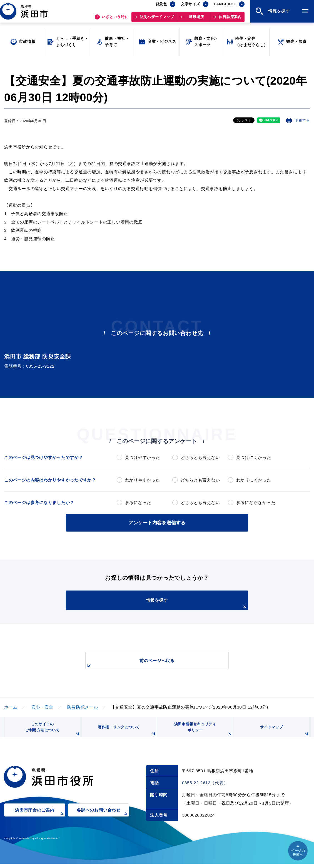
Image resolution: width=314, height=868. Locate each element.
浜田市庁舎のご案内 (40, 818)
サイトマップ (284, 734)
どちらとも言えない (200, 457)
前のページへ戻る (151, 663)
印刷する (302, 120)
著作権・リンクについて (126, 734)
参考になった (138, 502)
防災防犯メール (83, 706)
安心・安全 (42, 706)
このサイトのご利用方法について (52, 731)
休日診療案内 (230, 20)
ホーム (11, 706)
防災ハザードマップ (157, 20)
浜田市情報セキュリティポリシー (202, 731)
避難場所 (196, 20)
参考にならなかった (256, 502)
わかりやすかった (143, 480)
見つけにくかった (254, 457)
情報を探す (171, 603)
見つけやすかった (143, 457)
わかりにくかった (254, 480)
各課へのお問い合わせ (103, 818)
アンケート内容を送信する (157, 522)
